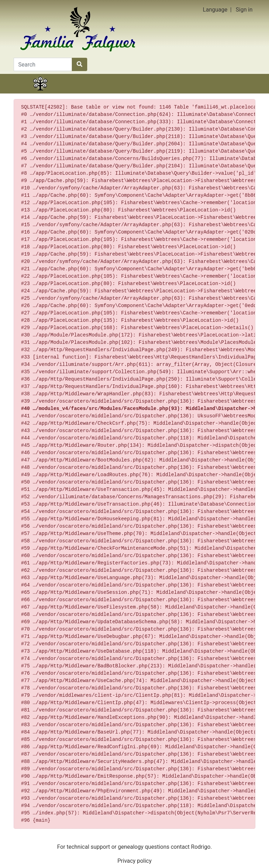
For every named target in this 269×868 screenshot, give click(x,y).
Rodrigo (201, 847)
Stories (78, 92)
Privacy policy (134, 861)
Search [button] (229, 92)
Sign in (244, 10)
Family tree (40, 92)
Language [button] (215, 10)
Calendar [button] (191, 92)
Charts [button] (116, 92)
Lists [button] (153, 92)
